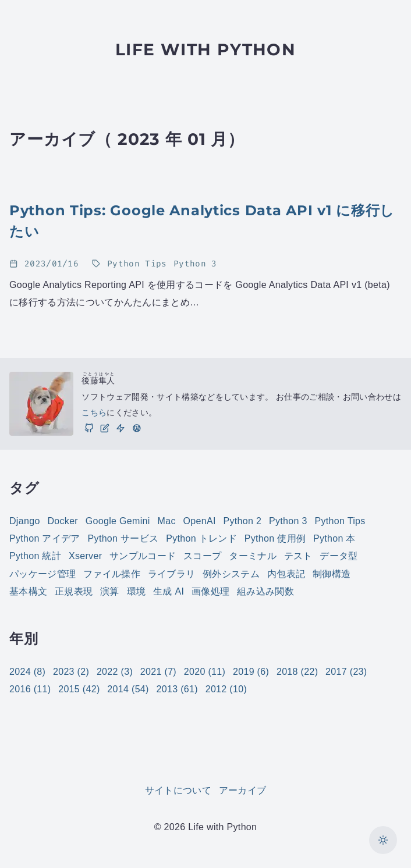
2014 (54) (128, 689)
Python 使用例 (275, 538)
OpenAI (200, 521)
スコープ (202, 556)
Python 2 (242, 521)
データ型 (339, 556)
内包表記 (286, 574)
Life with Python (205, 49)
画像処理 (210, 591)
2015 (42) (79, 689)
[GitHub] (88, 428)
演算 (110, 591)
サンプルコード (143, 556)
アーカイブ (243, 790)
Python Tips (340, 521)
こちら (94, 412)
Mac (167, 521)
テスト (298, 556)
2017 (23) (346, 672)
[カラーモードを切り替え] (383, 840)
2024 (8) (27, 672)
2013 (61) (177, 689)
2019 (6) (251, 672)
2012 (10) (226, 689)
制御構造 (332, 574)
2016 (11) (30, 689)
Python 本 (334, 538)
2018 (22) (297, 672)
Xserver (85, 556)
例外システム (231, 574)
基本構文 (28, 591)
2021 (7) (158, 672)
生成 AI (169, 591)
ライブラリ (172, 574)
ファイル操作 (112, 574)
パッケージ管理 (42, 574)
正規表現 (74, 591)
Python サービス (123, 538)
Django (25, 521)
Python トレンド (201, 538)
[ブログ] (105, 428)
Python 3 (288, 521)
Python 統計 (35, 556)
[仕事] (121, 428)
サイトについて (178, 790)
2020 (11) (205, 672)
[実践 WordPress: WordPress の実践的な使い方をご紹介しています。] (136, 428)
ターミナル (253, 556)
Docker (63, 521)
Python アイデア (45, 538)
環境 (137, 591)
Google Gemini (118, 521)
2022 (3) (115, 672)
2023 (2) (71, 672)
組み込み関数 (265, 591)
